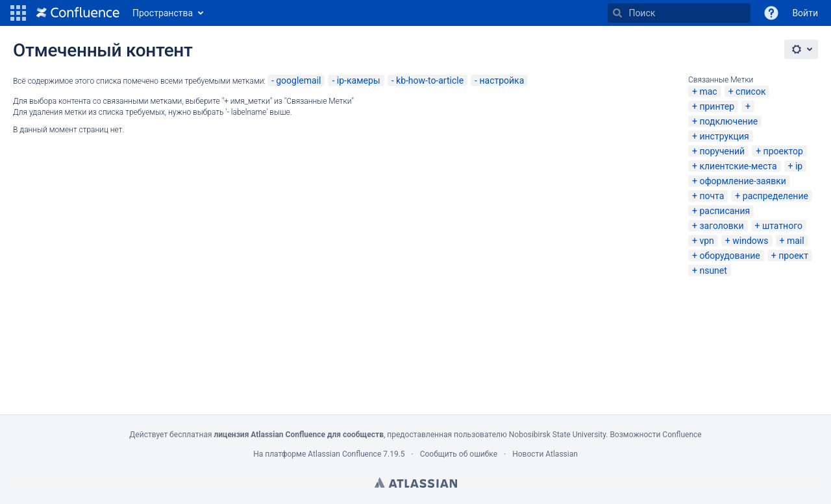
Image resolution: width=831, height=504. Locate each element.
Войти (805, 13)
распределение (775, 196)
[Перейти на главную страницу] (78, 13)
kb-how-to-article (430, 80)
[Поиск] (617, 13)
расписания (725, 211)
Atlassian (416, 483)
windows (750, 241)
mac (708, 91)
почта (712, 196)
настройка (502, 80)
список (750, 91)
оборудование (729, 256)
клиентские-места (738, 166)
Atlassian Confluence (344, 454)
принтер (717, 106)
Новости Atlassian (545, 454)
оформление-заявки (742, 181)
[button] (18, 13)
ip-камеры (359, 80)
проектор (783, 151)
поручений (722, 151)
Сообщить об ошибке (459, 454)
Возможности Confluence (655, 435)
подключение (728, 121)
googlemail (298, 80)
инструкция (724, 136)
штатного (782, 226)
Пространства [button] (163, 13)
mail (796, 241)
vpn (706, 241)
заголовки (721, 226)
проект (793, 256)
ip (799, 166)
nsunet (713, 270)
